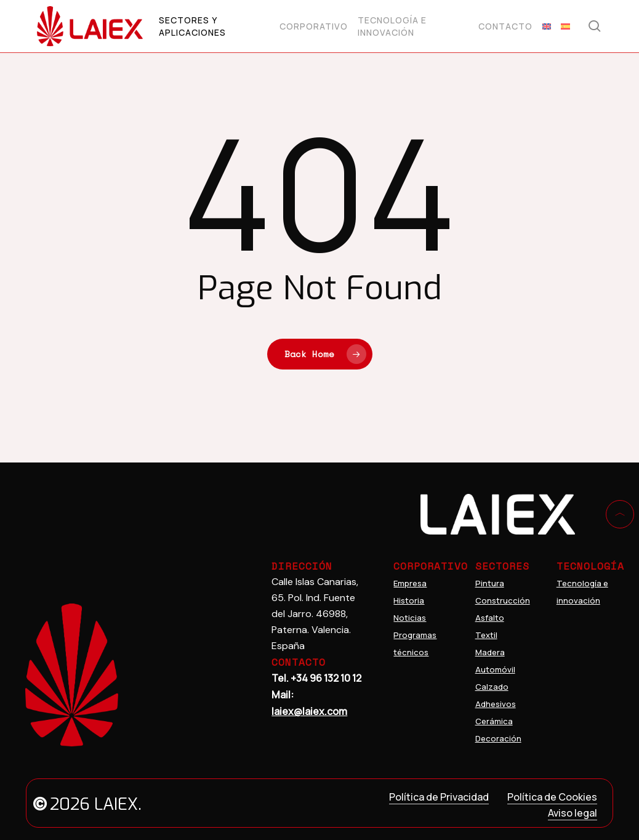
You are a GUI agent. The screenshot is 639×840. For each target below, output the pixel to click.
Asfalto (490, 618)
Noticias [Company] (410, 618)
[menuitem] (547, 26)
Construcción (503, 600)
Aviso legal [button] (573, 813)
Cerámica (494, 721)
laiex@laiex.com (309, 711)
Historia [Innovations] (409, 600)
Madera (490, 652)
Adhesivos (496, 704)
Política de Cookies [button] (552, 797)
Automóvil (495, 669)
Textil (486, 635)
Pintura (490, 583)
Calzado (492, 687)
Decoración (498, 738)
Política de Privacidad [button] (439, 797)
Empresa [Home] (410, 583)
